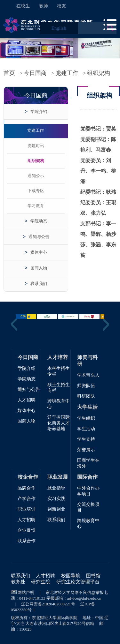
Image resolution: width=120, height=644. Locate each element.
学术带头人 (88, 375)
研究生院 (41, 582)
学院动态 (39, 221)
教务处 (18, 582)
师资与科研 (87, 361)
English (59, 28)
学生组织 (86, 418)
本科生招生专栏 (59, 371)
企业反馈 (27, 530)
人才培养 (58, 357)
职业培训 (27, 509)
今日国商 (35, 73)
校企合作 (28, 477)
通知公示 (36, 176)
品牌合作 (27, 488)
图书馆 (93, 576)
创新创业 (56, 509)
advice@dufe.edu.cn (84, 598)
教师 (44, 6)
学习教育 (36, 206)
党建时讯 (36, 146)
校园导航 (71, 576)
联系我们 (39, 284)
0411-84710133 (32, 598)
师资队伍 (86, 386)
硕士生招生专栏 (59, 388)
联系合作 (27, 541)
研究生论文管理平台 (78, 582)
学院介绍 (39, 112)
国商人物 (39, 268)
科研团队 (86, 396)
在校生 (23, 6)
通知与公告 (39, 237)
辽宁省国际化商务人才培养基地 (59, 423)
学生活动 (86, 429)
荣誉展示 (86, 450)
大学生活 (87, 407)
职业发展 (58, 477)
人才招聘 (27, 400)
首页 (9, 73)
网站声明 (26, 592)
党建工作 (67, 73)
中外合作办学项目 (88, 491)
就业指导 (56, 488)
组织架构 (99, 73)
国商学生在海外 (88, 463)
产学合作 (27, 499)
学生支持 (86, 439)
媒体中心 (39, 252)
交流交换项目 (88, 507)
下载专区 (36, 191)
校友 (61, 6)
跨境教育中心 (59, 404)
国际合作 (87, 477)
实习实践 (56, 499)
